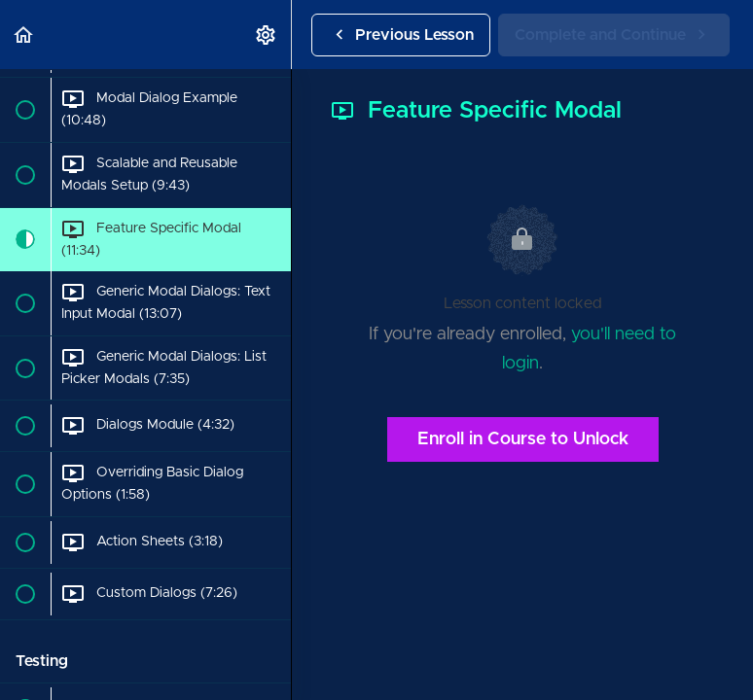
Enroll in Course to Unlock (523, 439)
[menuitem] (267, 35)
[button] (24, 35)
